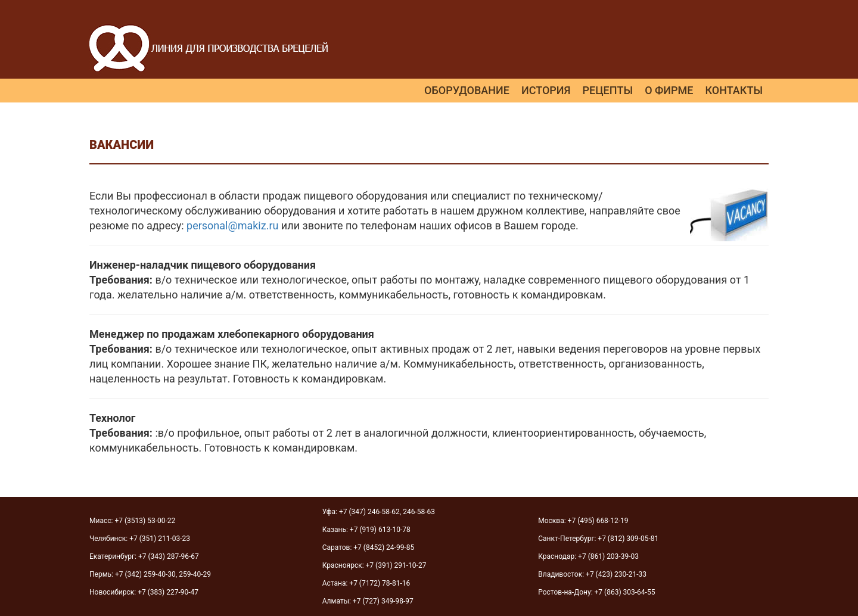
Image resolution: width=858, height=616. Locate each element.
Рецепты (608, 90)
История (546, 90)
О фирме (669, 90)
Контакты (734, 90)
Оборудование (467, 90)
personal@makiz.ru (232, 225)
